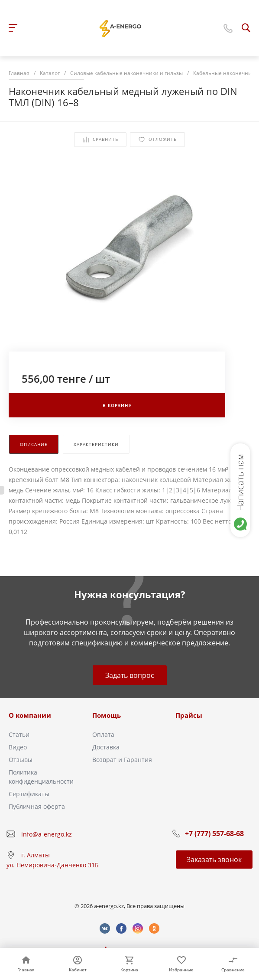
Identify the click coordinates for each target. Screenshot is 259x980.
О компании (30, 715)
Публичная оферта (37, 806)
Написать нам (240, 482)
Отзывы (21, 760)
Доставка (106, 747)
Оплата (103, 734)
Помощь (107, 715)
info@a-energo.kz (47, 834)
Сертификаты (29, 794)
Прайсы (189, 715)
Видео (18, 747)
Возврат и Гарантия (122, 760)
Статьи (19, 734)
